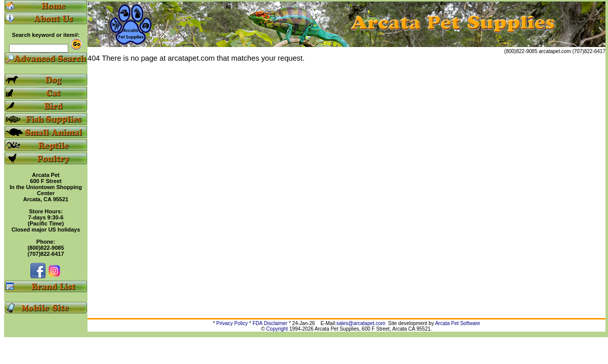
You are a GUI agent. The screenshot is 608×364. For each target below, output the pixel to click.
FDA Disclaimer (270, 323)
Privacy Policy (232, 323)
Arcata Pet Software (458, 323)
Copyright (277, 329)
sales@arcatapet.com (361, 323)
